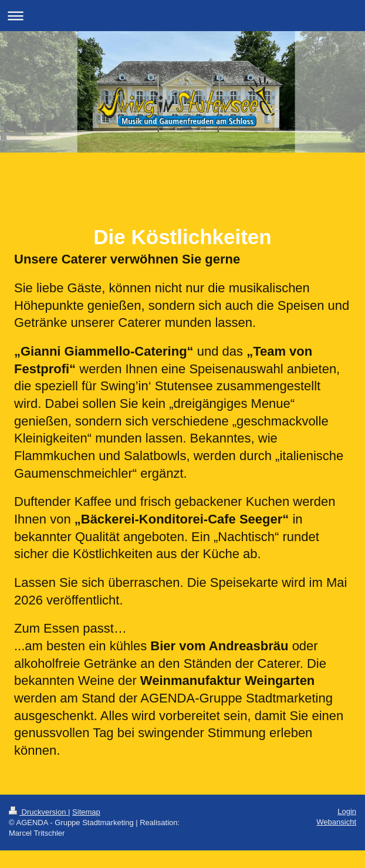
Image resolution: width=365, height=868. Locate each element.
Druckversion (38, 812)
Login (347, 811)
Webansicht (336, 822)
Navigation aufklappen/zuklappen (182, 16)
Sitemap (86, 812)
